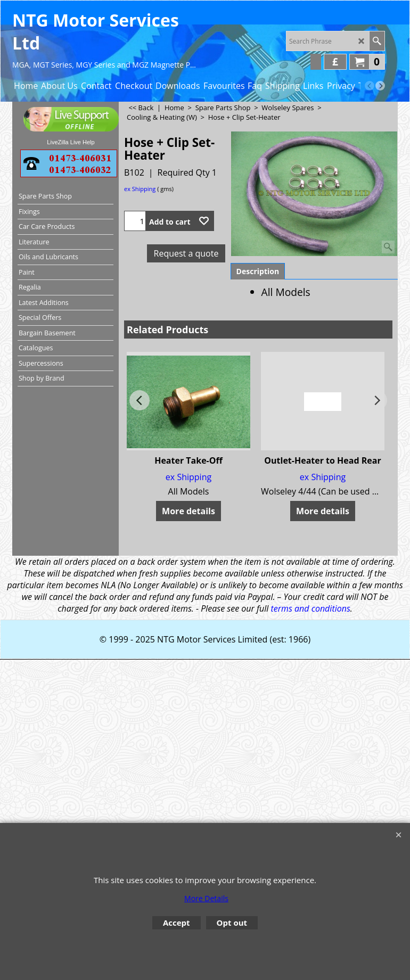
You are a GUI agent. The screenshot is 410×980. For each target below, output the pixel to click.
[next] (380, 86)
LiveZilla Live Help (71, 142)
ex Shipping (140, 189)
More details (188, 511)
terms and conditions (310, 608)
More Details (206, 898)
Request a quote (186, 253)
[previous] (370, 86)
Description (258, 271)
